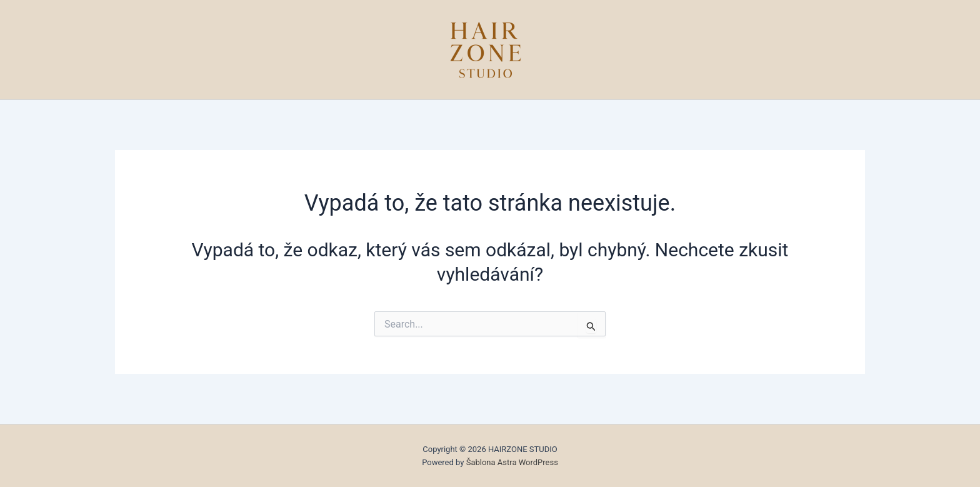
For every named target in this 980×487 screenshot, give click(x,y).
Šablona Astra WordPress (512, 462)
